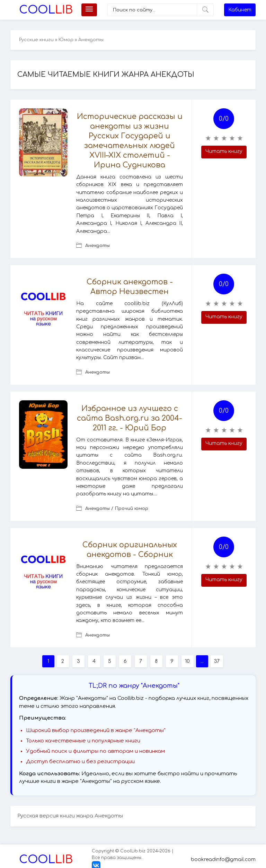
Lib (46, 10)
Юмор (66, 40)
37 (217, 661)
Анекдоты (97, 246)
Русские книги (36, 40)
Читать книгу (224, 151)
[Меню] (89, 10)
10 (187, 661)
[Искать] (205, 10)
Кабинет (240, 10)
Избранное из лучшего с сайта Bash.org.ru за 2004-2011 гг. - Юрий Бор (130, 418)
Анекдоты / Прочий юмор (117, 509)
